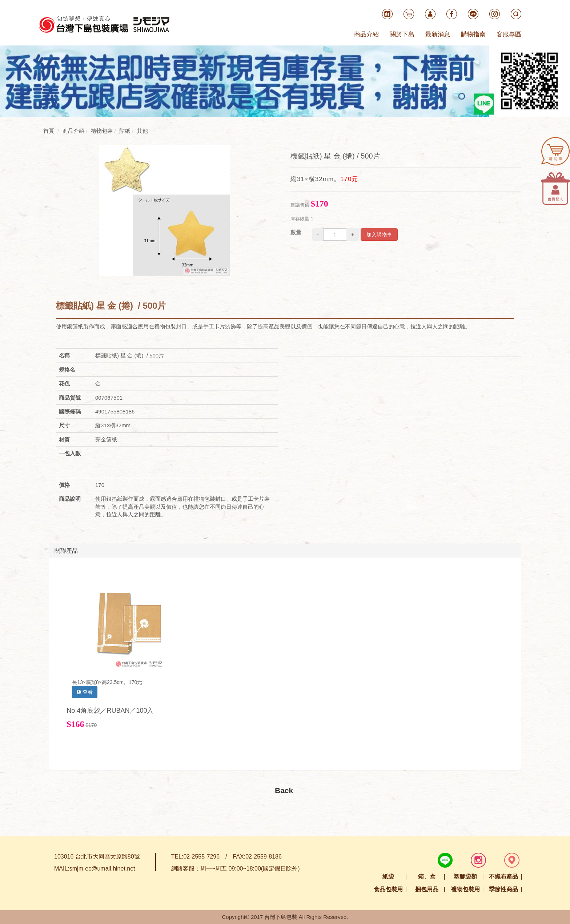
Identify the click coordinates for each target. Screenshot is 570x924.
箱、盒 (427, 877)
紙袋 (388, 877)
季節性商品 (503, 889)
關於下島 (402, 34)
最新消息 (438, 34)
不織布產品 (503, 877)
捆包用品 (427, 889)
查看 (85, 692)
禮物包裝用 (465, 889)
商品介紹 (366, 34)
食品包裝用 (388, 889)
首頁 (49, 131)
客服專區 (509, 34)
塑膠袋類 (465, 877)
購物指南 (473, 34)
